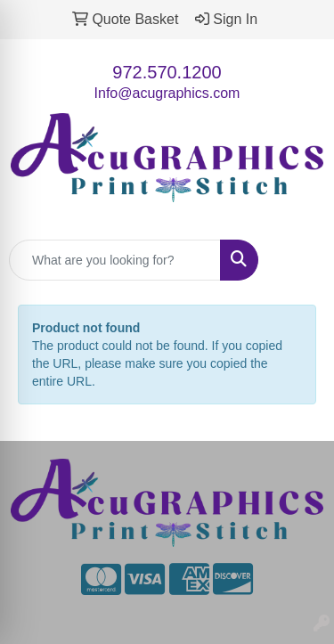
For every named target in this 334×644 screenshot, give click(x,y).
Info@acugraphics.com (167, 93)
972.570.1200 (167, 72)
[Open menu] (298, 260)
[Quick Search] (115, 260)
